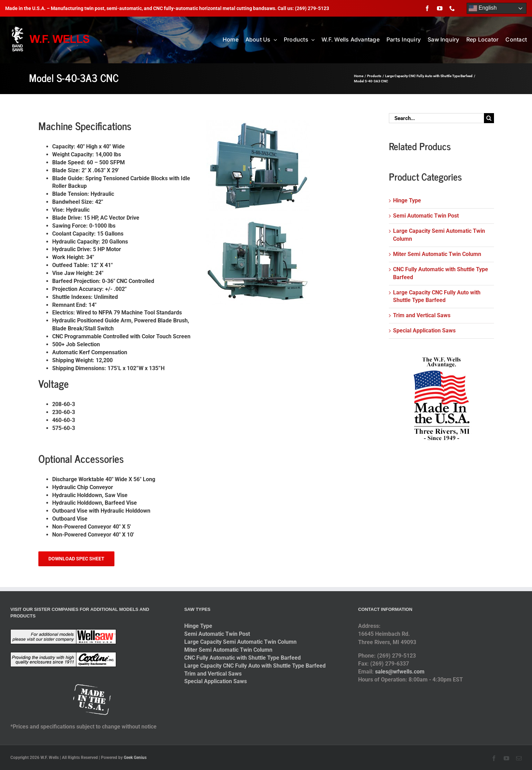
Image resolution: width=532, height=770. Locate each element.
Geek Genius (135, 758)
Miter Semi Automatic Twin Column (437, 254)
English (483, 8)
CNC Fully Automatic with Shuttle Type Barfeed (242, 658)
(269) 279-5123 (312, 8)
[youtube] (440, 8)
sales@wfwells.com (400, 672)
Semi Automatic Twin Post (426, 216)
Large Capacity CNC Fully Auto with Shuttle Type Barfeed (255, 666)
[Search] (489, 118)
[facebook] (427, 8)
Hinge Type (407, 200)
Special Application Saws (424, 331)
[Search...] (436, 118)
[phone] (452, 8)
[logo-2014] (50, 28)
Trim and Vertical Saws (422, 315)
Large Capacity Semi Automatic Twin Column (240, 642)
